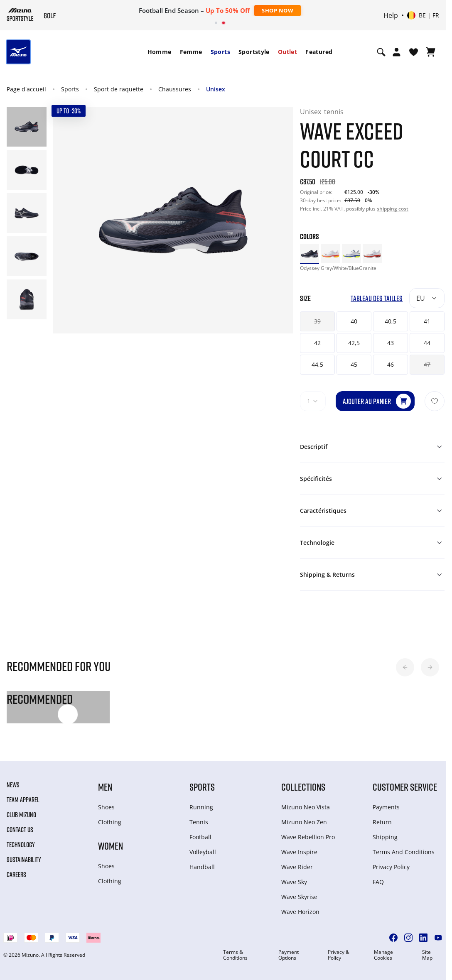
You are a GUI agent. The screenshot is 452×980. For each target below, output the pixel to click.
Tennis (199, 822)
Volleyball (203, 852)
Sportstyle (254, 52)
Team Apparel (23, 800)
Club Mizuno (21, 815)
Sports (220, 52)
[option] (310, 254)
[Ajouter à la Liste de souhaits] (435, 401)
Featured (319, 52)
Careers (16, 875)
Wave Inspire (299, 852)
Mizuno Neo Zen (304, 822)
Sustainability (24, 860)
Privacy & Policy (339, 955)
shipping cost (393, 209)
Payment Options (289, 955)
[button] (405, 667)
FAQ (378, 882)
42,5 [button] (354, 343)
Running (201, 807)
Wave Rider (297, 867)
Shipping (385, 837)
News (13, 785)
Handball (202, 867)
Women (111, 846)
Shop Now (278, 10)
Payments (386, 807)
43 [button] (391, 343)
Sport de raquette (119, 89)
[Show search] (381, 52)
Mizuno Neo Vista (306, 807)
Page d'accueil (26, 89)
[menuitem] (160, 52)
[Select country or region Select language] (423, 15)
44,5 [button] (317, 364)
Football (200, 837)
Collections (303, 787)
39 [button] (317, 321)
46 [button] (391, 364)
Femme (191, 52)
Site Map (427, 955)
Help (391, 15)
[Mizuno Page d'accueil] (20, 15)
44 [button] (427, 343)
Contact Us (20, 830)
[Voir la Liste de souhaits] (414, 52)
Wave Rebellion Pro (308, 837)
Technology (21, 845)
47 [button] (427, 364)
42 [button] (317, 343)
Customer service (405, 787)
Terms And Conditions (404, 852)
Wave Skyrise (299, 897)
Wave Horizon (300, 912)
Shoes (106, 807)
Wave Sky (294, 882)
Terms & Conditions (235, 955)
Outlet (287, 52)
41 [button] (427, 321)
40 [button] (354, 321)
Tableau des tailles (377, 298)
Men (105, 787)
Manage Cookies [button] (383, 955)
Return (382, 822)
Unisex (216, 89)
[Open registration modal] (397, 52)
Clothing (110, 822)
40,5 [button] (391, 321)
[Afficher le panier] (431, 52)
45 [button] (354, 364)
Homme (160, 52)
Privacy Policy (391, 867)
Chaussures (175, 89)
